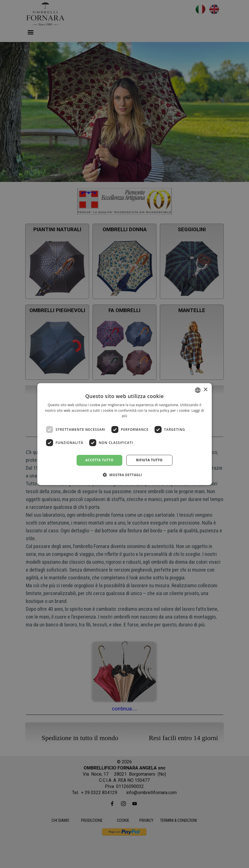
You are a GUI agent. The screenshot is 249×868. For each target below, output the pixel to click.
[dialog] (125, 434)
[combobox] (198, 390)
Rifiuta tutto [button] (149, 460)
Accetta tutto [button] (99, 460)
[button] (125, 475)
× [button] (205, 390)
